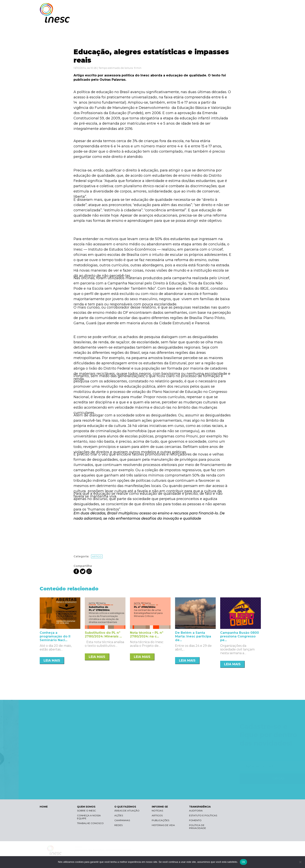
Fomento (195, 820)
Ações (119, 815)
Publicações (160, 820)
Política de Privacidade (198, 827)
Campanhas (122, 820)
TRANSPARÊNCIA (248, 19)
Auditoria (196, 811)
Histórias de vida (163, 825)
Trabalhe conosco (90, 823)
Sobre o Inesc (86, 811)
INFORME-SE (221, 19)
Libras (198, 7)
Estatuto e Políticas (203, 815)
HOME (44, 807)
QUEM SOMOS (166, 19)
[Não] (300, 862)
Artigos (157, 815)
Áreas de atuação (127, 811)
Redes (118, 825)
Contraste (216, 7)
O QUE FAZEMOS (194, 19)
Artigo (97, 556)
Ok (243, 862)
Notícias (157, 811)
